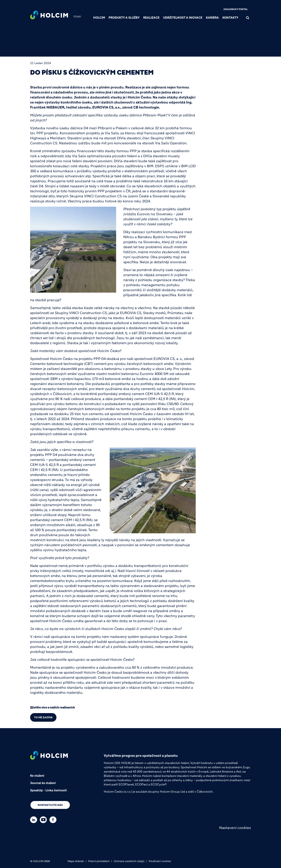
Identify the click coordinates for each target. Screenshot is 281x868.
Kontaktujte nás (50, 805)
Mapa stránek (76, 861)
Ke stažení (37, 776)
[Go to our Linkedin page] (34, 820)
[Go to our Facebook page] (54, 820)
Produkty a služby (124, 18)
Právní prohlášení (99, 861)
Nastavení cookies (235, 828)
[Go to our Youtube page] (44, 820)
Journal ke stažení (43, 783)
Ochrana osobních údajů (129, 861)
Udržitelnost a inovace (183, 18)
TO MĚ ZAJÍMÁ (43, 717)
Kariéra (212, 18)
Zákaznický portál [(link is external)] (236, 9)
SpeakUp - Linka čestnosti (48, 790)
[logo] (49, 15)
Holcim (99, 18)
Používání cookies (160, 861)
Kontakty (230, 18)
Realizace (151, 18)
